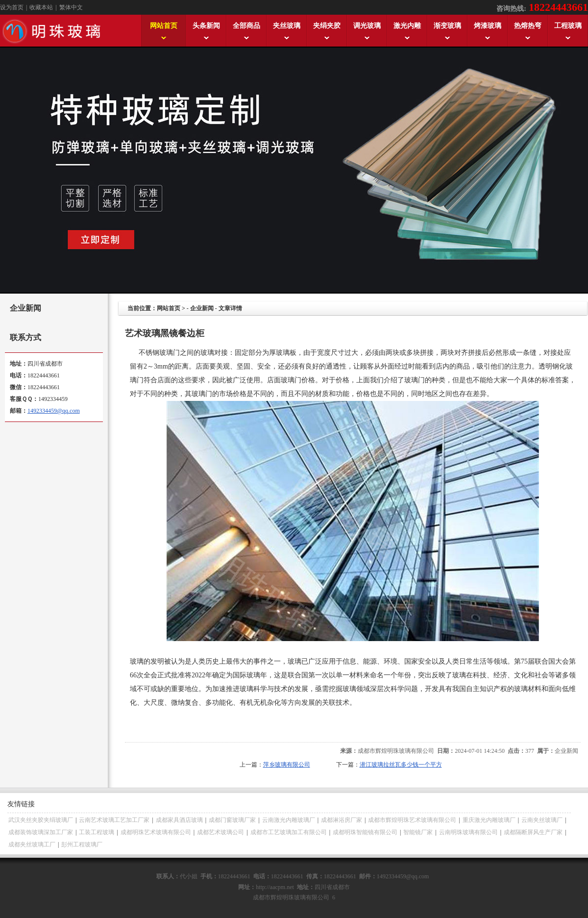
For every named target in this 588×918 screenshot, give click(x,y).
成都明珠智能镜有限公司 (365, 832)
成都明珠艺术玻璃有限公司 (156, 832)
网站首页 (169, 308)
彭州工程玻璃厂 (82, 844)
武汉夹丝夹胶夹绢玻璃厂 (41, 820)
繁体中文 (71, 7)
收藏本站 (41, 7)
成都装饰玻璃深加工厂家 (41, 832)
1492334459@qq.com (54, 411)
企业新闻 (202, 308)
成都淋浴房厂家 (342, 820)
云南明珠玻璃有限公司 (468, 832)
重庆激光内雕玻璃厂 (489, 820)
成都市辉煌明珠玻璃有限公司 (396, 751)
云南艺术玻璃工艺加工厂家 (114, 820)
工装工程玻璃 (97, 832)
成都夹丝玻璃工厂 (32, 844)
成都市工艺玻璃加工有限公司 (289, 832)
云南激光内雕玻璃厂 (289, 820)
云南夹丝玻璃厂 (542, 820)
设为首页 (12, 7)
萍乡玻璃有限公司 (287, 765)
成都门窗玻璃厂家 (232, 820)
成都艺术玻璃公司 (220, 832)
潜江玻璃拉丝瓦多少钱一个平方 (401, 765)
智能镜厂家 (418, 832)
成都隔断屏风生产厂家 (533, 832)
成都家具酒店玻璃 (179, 820)
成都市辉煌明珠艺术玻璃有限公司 (412, 820)
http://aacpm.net (275, 887)
